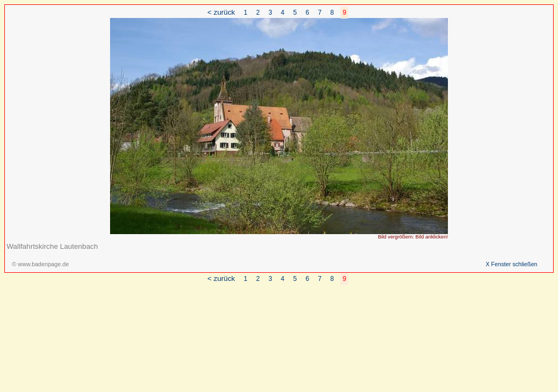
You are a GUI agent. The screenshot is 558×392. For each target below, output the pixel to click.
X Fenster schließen (511, 264)
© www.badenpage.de (40, 264)
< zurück (222, 12)
